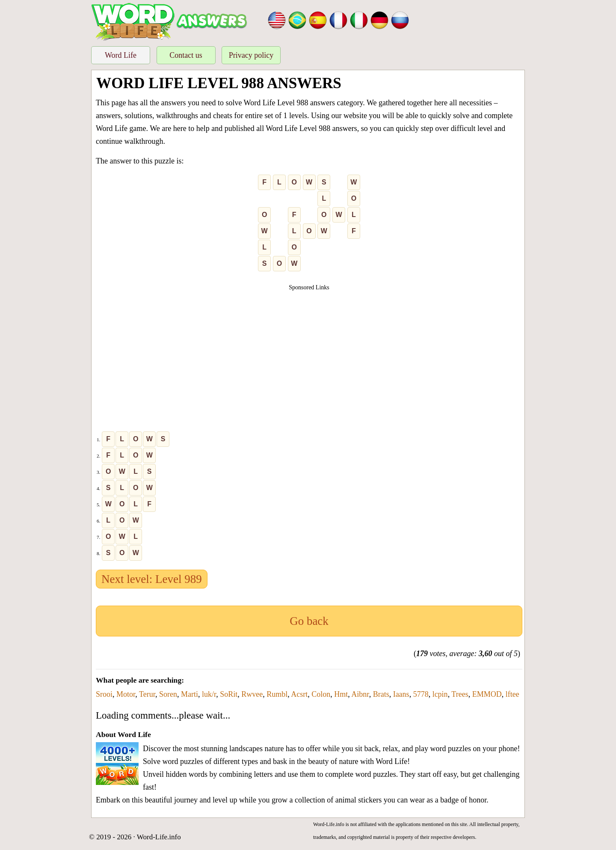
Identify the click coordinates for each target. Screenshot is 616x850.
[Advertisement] (309, 352)
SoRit (229, 694)
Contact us (186, 55)
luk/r (209, 694)
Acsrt (299, 694)
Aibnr (360, 694)
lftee (512, 694)
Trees (460, 694)
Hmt (341, 694)
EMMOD (487, 694)
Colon (321, 694)
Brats (381, 694)
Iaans (401, 694)
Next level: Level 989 (152, 579)
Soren (168, 694)
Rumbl (277, 694)
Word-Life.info (159, 837)
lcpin (440, 694)
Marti (190, 694)
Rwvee (252, 694)
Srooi (104, 694)
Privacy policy (251, 55)
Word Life (121, 55)
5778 (421, 694)
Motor (126, 694)
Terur (147, 694)
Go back (309, 621)
